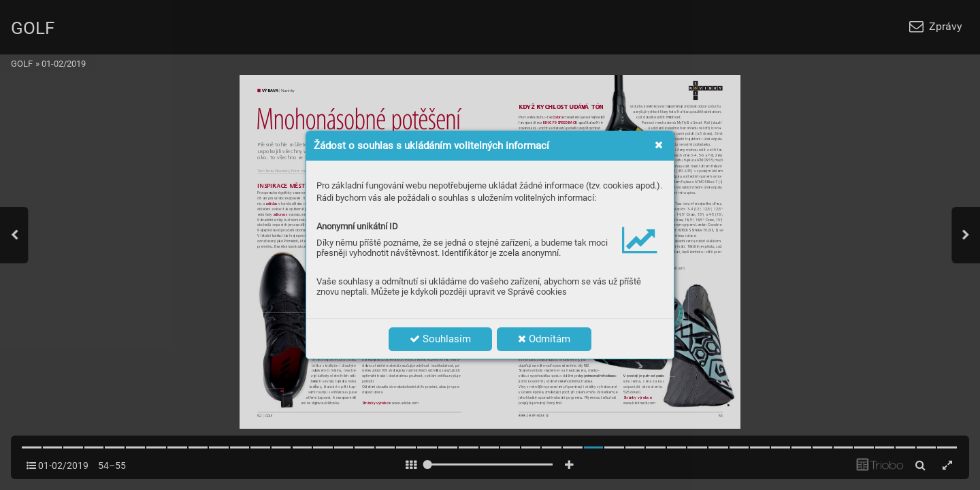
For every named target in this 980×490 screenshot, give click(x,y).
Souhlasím (440, 339)
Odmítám (544, 339)
